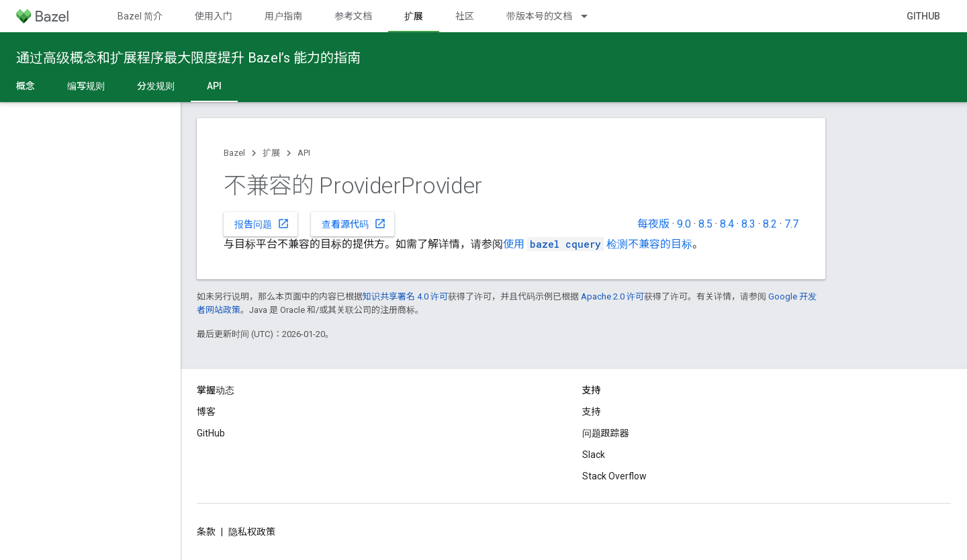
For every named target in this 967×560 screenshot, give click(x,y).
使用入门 (214, 16)
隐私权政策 (252, 532)
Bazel (234, 153)
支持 (592, 412)
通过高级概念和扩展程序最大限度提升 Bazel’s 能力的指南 (188, 58)
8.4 (727, 224)
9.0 (684, 224)
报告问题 (262, 224)
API (304, 153)
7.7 (791, 224)
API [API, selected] (214, 86)
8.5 (705, 224)
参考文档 (353, 16)
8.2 (770, 224)
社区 (465, 16)
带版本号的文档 (539, 16)
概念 (26, 86)
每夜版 (653, 224)
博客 (206, 412)
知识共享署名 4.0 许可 (405, 296)
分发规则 (156, 86)
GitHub (923, 16)
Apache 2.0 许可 (612, 296)
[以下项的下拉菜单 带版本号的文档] (590, 16)
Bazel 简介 (140, 16)
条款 (206, 532)
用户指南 (283, 16)
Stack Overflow (614, 476)
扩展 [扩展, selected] (414, 16)
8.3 (748, 224)
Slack (594, 455)
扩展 (271, 153)
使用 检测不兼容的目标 (598, 244)
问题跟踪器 (606, 433)
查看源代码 (354, 224)
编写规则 (86, 86)
